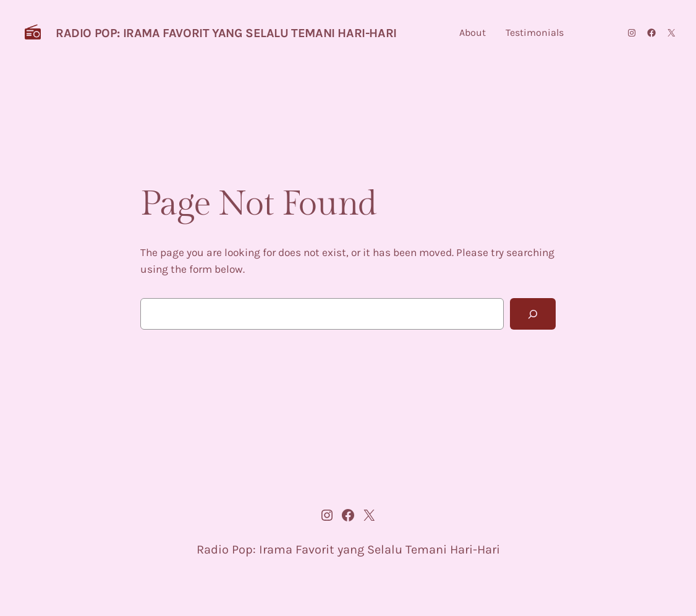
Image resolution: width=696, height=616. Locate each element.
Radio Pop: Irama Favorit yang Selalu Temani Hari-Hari (226, 33)
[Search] (533, 314)
